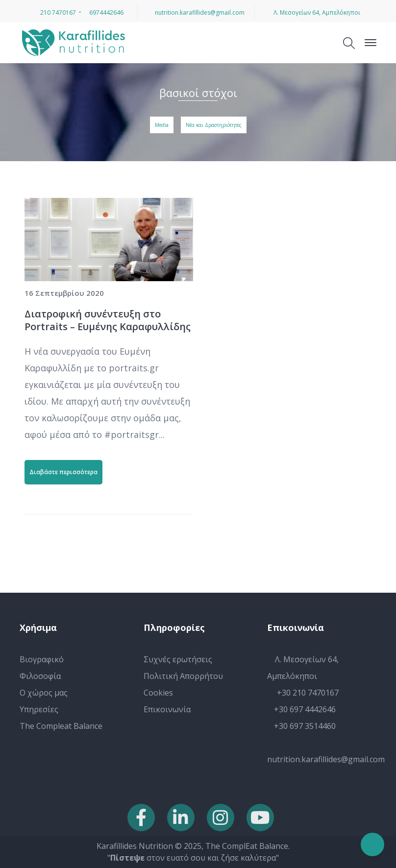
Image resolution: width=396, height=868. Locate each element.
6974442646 (104, 12)
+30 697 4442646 (301, 709)
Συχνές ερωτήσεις (178, 659)
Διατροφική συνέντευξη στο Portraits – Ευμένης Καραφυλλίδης (108, 320)
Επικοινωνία (167, 709)
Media (162, 125)
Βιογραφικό (42, 659)
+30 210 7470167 (303, 693)
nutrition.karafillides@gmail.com (196, 12)
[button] (12, 855)
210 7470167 (54, 12)
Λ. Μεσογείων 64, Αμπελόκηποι (314, 12)
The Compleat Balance (61, 726)
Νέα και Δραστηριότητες (214, 125)
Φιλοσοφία (40, 676)
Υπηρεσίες (39, 709)
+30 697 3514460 (301, 726)
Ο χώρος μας (44, 693)
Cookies (158, 693)
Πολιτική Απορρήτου (183, 676)
